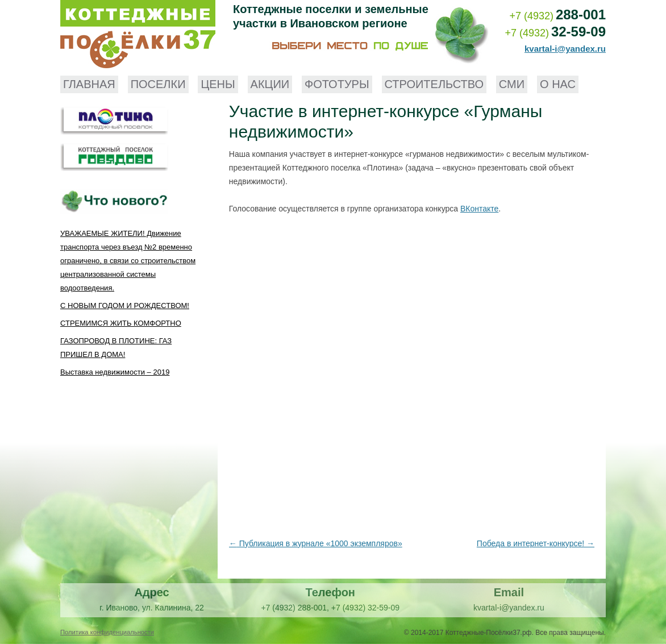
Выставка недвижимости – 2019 (115, 372)
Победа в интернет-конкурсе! (536, 543)
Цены (218, 84)
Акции (270, 84)
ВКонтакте (479, 209)
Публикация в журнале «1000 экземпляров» (316, 543)
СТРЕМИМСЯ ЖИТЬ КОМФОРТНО (121, 323)
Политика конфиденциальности (107, 632)
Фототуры (337, 84)
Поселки (158, 84)
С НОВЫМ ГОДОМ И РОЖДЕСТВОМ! (125, 306)
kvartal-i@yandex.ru (565, 49)
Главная (89, 84)
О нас (558, 84)
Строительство (434, 84)
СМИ (512, 84)
